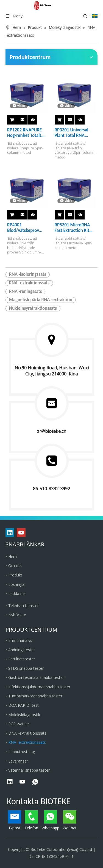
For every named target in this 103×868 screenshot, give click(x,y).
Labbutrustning (22, 752)
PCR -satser (19, 724)
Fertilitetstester (22, 659)
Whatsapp (50, 820)
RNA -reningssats (25, 292)
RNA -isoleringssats (28, 274)
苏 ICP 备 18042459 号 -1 (51, 856)
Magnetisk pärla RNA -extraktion (41, 300)
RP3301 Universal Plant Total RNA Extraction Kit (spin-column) (74, 133)
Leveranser (18, 761)
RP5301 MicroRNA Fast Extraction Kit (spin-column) (72, 228)
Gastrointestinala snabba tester (36, 677)
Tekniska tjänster (23, 606)
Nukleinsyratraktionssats (33, 308)
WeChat (70, 820)
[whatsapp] (35, 782)
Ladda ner (17, 593)
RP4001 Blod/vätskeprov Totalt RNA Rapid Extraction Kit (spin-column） (26, 228)
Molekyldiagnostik (24, 715)
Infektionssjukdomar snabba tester (39, 687)
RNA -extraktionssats (29, 283)
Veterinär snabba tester (29, 770)
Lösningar (17, 584)
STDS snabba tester (26, 668)
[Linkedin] (10, 533)
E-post (15, 820)
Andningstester (22, 650)
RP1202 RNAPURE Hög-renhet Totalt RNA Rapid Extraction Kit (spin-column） (26, 133)
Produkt (15, 575)
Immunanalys (20, 640)
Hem (12, 556)
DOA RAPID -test (23, 705)
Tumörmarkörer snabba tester (35, 696)
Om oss (15, 566)
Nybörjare (17, 615)
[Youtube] (21, 533)
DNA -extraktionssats (27, 733)
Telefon (31, 820)
